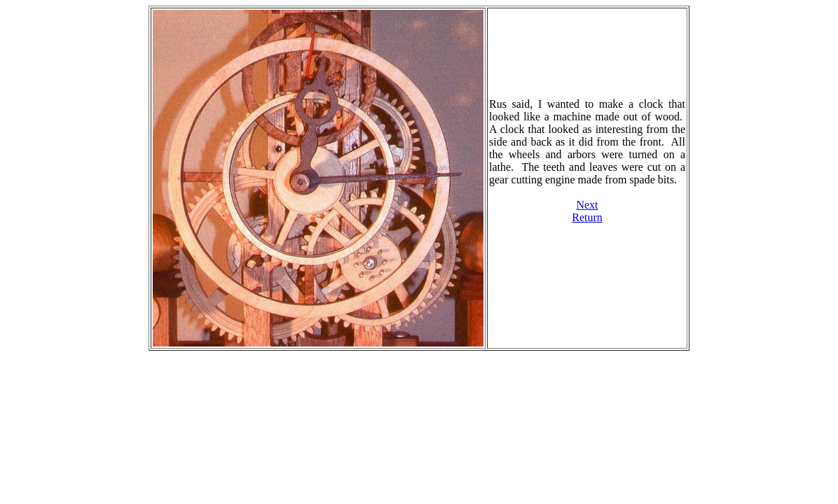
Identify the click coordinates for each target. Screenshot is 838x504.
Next (587, 205)
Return (587, 217)
